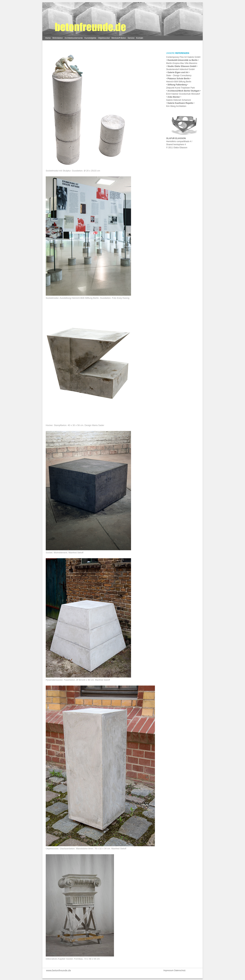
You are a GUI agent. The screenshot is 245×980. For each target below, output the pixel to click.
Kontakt (140, 38)
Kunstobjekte (90, 38)
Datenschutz (180, 970)
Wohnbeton (58, 38)
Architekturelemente (74, 38)
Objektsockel (104, 38)
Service (131, 38)
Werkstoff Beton (119, 38)
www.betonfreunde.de (59, 970)
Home (48, 38)
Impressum (169, 970)
